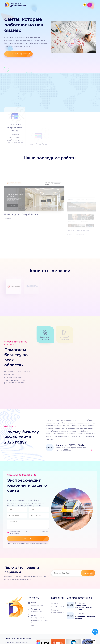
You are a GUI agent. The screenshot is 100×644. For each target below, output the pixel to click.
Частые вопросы (57, 588)
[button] (94, 5)
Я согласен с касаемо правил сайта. (26, 514)
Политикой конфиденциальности (31, 513)
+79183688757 (37, 593)
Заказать (36, 520)
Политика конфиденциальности (58, 593)
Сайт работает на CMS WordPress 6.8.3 (32, 639)
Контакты (55, 585)
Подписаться (87, 555)
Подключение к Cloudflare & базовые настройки (83, 589)
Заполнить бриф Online (20, 55)
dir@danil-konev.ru (38, 587)
